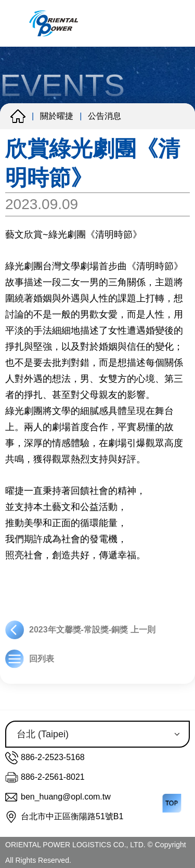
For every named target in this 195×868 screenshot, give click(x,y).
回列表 (30, 659)
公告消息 (105, 116)
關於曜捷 (57, 116)
